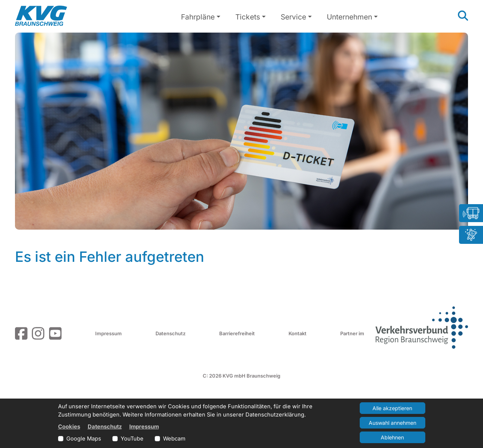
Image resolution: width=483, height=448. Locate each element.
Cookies (69, 427)
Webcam (174, 439)
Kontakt (298, 333)
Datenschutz (170, 333)
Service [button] (293, 17)
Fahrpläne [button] (198, 17)
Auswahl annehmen (393, 423)
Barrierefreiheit (237, 333)
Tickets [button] (248, 17)
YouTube (132, 439)
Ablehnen (392, 437)
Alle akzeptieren (392, 408)
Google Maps (84, 439)
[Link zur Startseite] (41, 16)
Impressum (108, 333)
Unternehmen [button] (349, 17)
